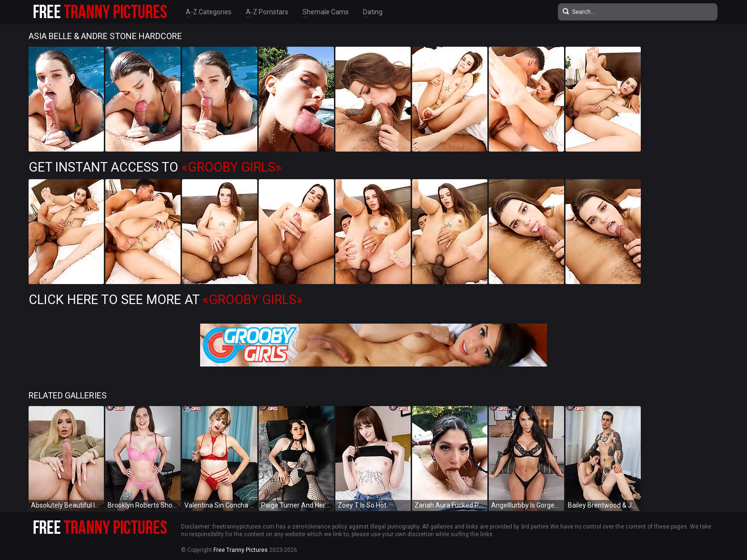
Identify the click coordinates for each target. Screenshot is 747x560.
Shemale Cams (326, 12)
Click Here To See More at (166, 300)
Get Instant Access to (155, 167)
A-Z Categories (209, 12)
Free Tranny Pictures (241, 550)
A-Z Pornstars (267, 12)
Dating (373, 12)
